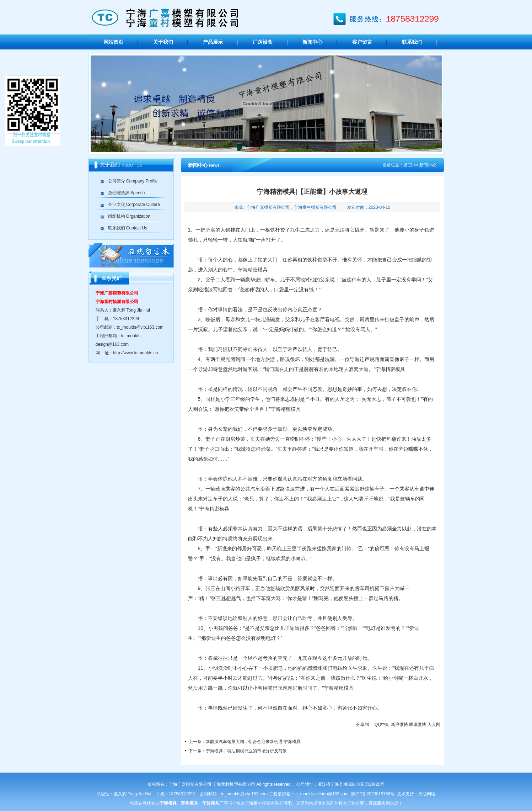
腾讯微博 (418, 725)
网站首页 (113, 42)
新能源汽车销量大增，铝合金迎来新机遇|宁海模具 (253, 742)
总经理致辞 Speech (127, 193)
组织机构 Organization (129, 216)
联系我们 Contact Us (128, 228)
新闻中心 (312, 42)
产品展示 (213, 42)
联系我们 (412, 42)
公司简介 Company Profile (133, 181)
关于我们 (163, 42)
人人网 (434, 725)
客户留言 (362, 42)
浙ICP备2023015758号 (373, 794)
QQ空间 (382, 725)
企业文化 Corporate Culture (134, 205)
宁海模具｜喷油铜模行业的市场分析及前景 (246, 751)
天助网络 (427, 794)
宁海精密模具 (253, 270)
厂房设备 (263, 42)
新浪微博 (399, 725)
